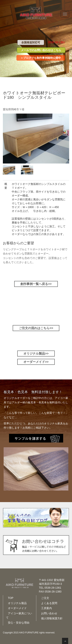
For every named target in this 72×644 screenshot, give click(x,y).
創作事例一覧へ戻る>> (36, 284)
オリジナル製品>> (36, 354)
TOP (11, 598)
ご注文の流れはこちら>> (36, 328)
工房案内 (46, 608)
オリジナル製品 (17, 603)
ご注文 (45, 598)
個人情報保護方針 (52, 618)
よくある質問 (49, 603)
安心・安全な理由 (19, 623)
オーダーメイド (17, 608)
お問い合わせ (49, 613)
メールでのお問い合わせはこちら (41, 50)
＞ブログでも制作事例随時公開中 (41, 58)
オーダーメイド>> (36, 362)
